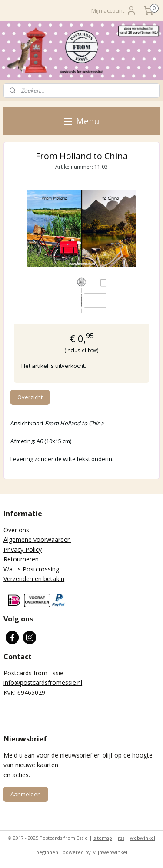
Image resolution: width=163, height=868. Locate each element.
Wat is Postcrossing (31, 569)
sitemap (103, 838)
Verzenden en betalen (34, 579)
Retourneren (21, 559)
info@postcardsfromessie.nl (43, 683)
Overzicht (30, 397)
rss (121, 838)
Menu (82, 121)
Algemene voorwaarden (37, 539)
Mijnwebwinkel (110, 852)
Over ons (16, 530)
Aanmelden (26, 794)
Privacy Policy (23, 549)
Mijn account (114, 10)
